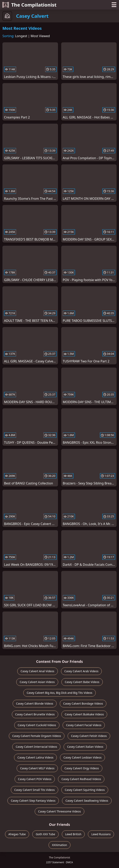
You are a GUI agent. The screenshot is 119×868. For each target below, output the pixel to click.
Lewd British (73, 834)
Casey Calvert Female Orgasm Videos (37, 736)
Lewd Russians (101, 834)
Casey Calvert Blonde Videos (35, 703)
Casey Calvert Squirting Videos (85, 790)
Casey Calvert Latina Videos (35, 757)
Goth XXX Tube (45, 834)
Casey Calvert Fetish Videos (89, 736)
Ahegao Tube (17, 834)
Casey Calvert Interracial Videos (36, 747)
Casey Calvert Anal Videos (38, 671)
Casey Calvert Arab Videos (81, 671)
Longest (21, 36)
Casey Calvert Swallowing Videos (87, 801)
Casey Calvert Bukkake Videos (84, 714)
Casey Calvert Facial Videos (84, 725)
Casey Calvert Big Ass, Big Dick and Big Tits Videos (59, 693)
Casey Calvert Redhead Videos (81, 779)
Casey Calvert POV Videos (35, 779)
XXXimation (59, 845)
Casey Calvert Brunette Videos (35, 714)
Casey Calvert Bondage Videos (83, 703)
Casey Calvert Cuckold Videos (37, 725)
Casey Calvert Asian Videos (37, 682)
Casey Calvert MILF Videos (37, 768)
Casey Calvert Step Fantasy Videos (33, 801)
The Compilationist (29, 5)
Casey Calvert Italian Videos (85, 747)
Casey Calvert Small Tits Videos (35, 790)
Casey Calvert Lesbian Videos (82, 757)
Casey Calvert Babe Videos (82, 682)
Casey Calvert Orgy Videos (82, 768)
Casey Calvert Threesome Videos (59, 811)
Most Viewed (40, 36)
